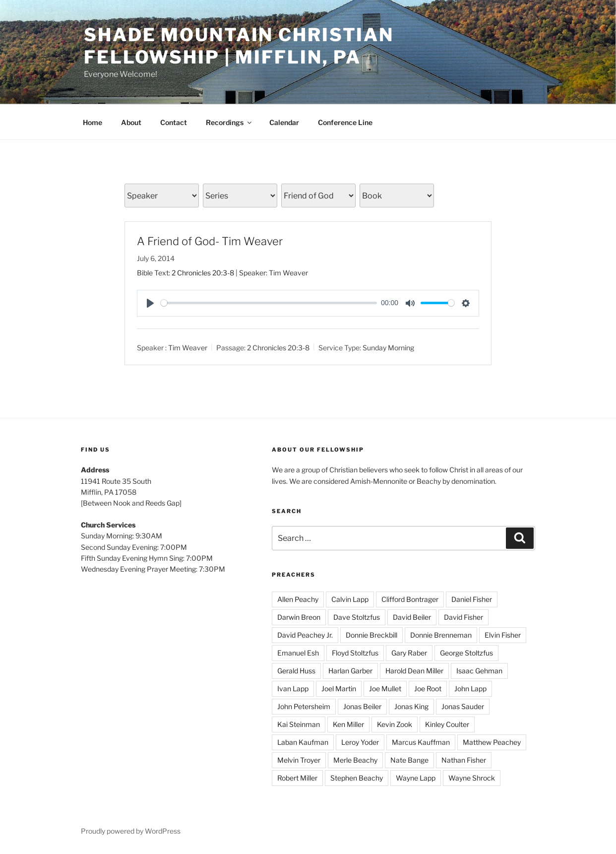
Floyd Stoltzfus (355, 653)
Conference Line (345, 122)
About (131, 122)
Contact (174, 122)
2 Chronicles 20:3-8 (203, 273)
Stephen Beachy (357, 778)
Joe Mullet (385, 689)
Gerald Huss (296, 671)
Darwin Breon (299, 617)
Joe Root (428, 689)
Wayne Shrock (472, 778)
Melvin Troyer (299, 760)
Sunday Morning (388, 348)
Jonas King (411, 706)
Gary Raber (409, 653)
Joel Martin (339, 689)
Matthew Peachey (492, 742)
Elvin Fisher (503, 635)
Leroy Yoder (360, 742)
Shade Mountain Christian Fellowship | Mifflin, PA (239, 46)
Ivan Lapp (293, 689)
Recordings (229, 122)
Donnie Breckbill (371, 635)
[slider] (269, 303)
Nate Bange (409, 760)
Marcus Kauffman (421, 742)
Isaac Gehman (479, 671)
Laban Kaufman (303, 742)
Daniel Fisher (472, 599)
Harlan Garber (350, 671)
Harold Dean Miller (414, 671)
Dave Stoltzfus (357, 617)
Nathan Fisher (464, 760)
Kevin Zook (395, 724)
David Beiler (412, 617)
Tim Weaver (188, 348)
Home (92, 122)
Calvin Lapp (350, 599)
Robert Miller (297, 778)
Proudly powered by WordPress (131, 831)
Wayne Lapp (416, 778)
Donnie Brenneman (441, 635)
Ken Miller (348, 724)
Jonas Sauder (463, 706)
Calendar (284, 122)
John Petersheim (304, 706)
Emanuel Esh (298, 653)
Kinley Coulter (447, 724)
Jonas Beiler (362, 706)
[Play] (150, 303)
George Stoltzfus (466, 653)
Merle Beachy (355, 760)
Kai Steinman (299, 724)
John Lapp (470, 689)
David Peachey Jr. (305, 635)
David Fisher (463, 617)
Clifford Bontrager (410, 599)
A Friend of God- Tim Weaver (210, 241)
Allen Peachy (298, 599)
